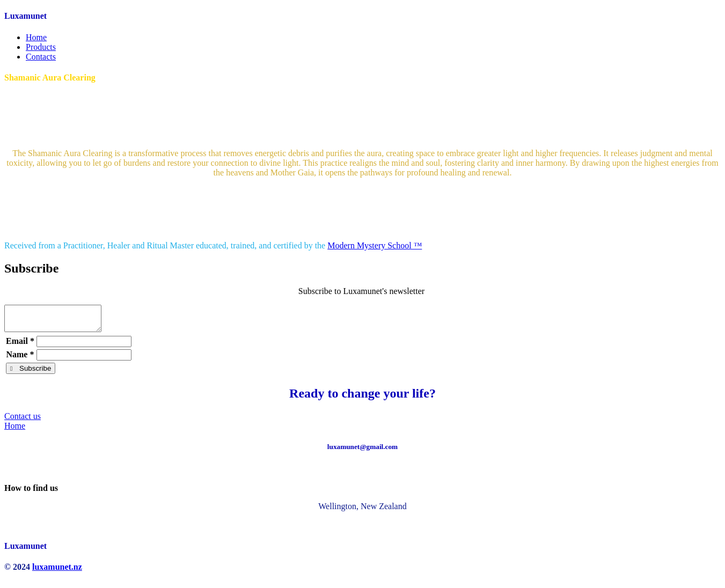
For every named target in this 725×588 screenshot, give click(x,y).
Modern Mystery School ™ (375, 245)
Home (36, 37)
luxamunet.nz (57, 572)
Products (41, 47)
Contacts (41, 57)
